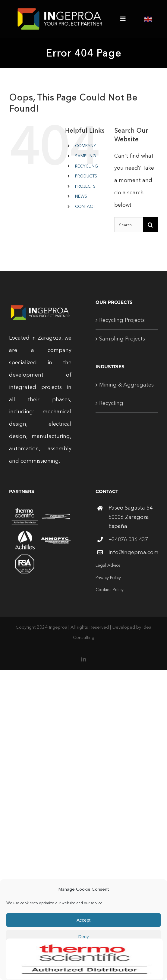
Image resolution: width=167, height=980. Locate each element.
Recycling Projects (122, 320)
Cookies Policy (110, 590)
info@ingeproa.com (133, 552)
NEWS (81, 196)
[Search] (150, 225)
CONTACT (85, 206)
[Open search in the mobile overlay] (85, 216)
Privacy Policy (108, 578)
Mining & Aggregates (126, 385)
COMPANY (86, 146)
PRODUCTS (86, 176)
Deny (83, 937)
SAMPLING (85, 156)
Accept (83, 920)
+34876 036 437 (128, 539)
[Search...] (129, 225)
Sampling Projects (122, 339)
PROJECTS (85, 186)
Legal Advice (108, 565)
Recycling (111, 403)
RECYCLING (87, 166)
